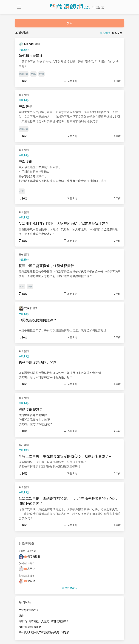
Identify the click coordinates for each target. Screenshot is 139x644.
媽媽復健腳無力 (31, 409)
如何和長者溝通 (31, 56)
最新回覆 (117, 33)
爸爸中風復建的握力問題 (38, 363)
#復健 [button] (30, 287)
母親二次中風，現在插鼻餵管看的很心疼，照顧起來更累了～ (65, 456)
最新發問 (105, 33)
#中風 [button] (41, 74)
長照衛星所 (29, 557)
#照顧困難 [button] (24, 74)
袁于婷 (27, 569)
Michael (27, 44)
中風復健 (26, 161)
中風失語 (26, 106)
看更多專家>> (70, 588)
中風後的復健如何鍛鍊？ (38, 320)
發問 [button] (70, 23)
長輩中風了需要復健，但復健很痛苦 (46, 266)
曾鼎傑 (27, 581)
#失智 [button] (33, 74)
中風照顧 (24, 50)
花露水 (26, 308)
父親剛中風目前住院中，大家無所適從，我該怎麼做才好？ (64, 224)
